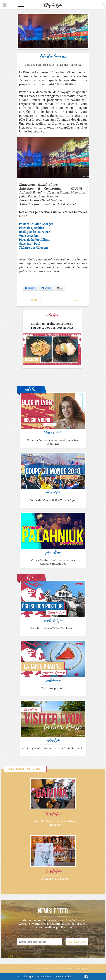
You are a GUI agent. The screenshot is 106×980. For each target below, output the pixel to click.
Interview (69, 968)
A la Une (55, 968)
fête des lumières (53, 56)
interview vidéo (53, 432)
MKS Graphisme (43, 977)
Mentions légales (62, 977)
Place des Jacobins (31, 228)
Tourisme (85, 968)
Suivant (75, 300)
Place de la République (35, 240)
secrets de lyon (53, 620)
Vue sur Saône (29, 236)
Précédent (31, 300)
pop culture (53, 552)
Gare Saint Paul (30, 244)
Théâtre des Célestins (34, 248)
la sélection (54, 814)
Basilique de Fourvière (34, 232)
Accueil (39, 968)
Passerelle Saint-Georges (36, 224)
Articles (47, 968)
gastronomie (53, 680)
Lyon (61, 968)
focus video (53, 492)
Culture (77, 968)
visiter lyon (53, 740)
